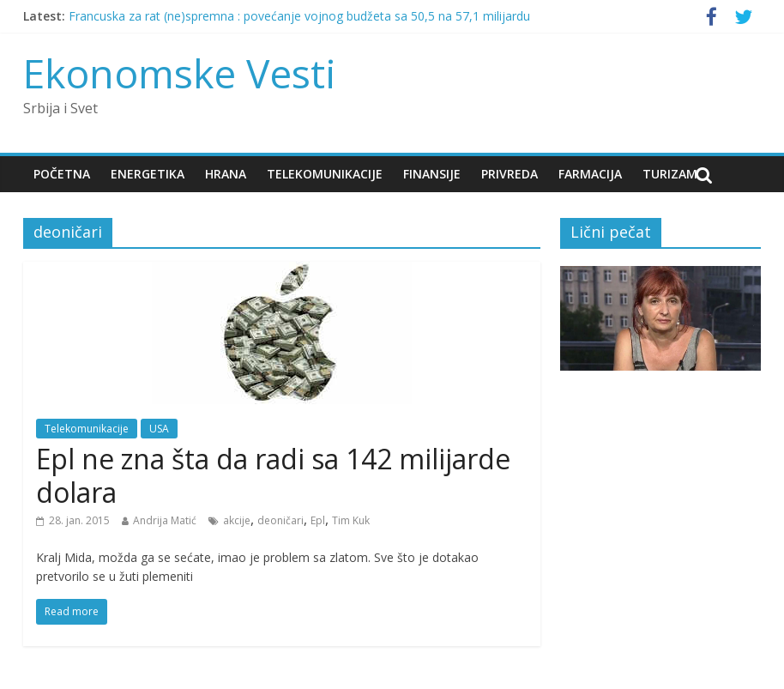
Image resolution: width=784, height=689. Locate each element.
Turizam (670, 174)
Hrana (226, 174)
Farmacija (590, 174)
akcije (237, 520)
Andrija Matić (165, 520)
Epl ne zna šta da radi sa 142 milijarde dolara (273, 475)
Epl (318, 520)
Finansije (432, 174)
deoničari (280, 520)
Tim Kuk (351, 520)
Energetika (148, 174)
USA (159, 429)
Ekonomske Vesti (180, 73)
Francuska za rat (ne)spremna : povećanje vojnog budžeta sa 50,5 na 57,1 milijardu (299, 16)
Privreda (510, 174)
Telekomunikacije (325, 174)
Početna (62, 174)
